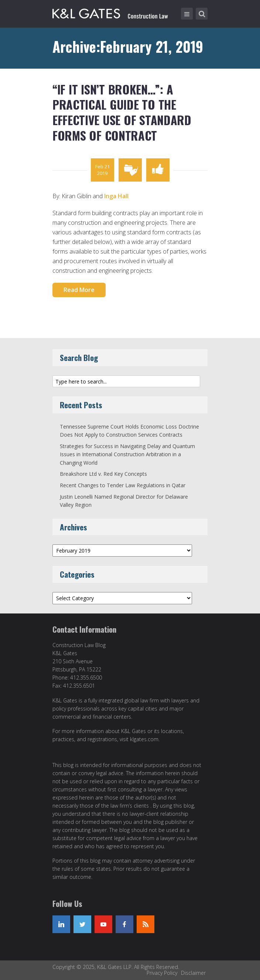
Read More (79, 290)
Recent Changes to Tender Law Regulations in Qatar (123, 485)
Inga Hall (116, 196)
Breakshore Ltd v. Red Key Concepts (103, 474)
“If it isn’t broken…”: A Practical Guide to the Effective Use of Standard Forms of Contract (122, 112)
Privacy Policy (162, 973)
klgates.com (144, 739)
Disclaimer (193, 973)
